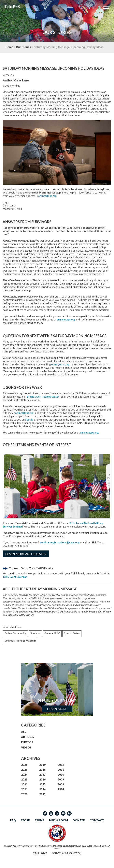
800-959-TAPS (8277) (66, 853)
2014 (42, 789)
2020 (24, 794)
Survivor (35, 633)
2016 (42, 779)
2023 (24, 779)
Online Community (15, 633)
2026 (24, 765)
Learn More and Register (26, 554)
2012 (61, 765)
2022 (24, 784)
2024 (24, 775)
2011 (61, 770)
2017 (42, 775)
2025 (24, 770)
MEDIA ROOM (58, 820)
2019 (42, 765)
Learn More (57, 709)
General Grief (52, 633)
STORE (25, 820)
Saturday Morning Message (20, 641)
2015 (42, 784)
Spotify (29, 420)
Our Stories (23, 47)
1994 (61, 789)
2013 (42, 794)
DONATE (79, 820)
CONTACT (97, 820)
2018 (42, 770)
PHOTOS (27, 742)
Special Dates (72, 633)
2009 (61, 779)
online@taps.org (47, 196)
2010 (61, 775)
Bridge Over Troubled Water (43, 397)
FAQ (13, 820)
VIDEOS (26, 748)
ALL (23, 732)
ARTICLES (28, 737)
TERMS (39, 820)
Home (9, 47)
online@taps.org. (25, 413)
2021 (24, 789)
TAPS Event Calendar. (15, 577)
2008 (61, 784)
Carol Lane (21, 80)
